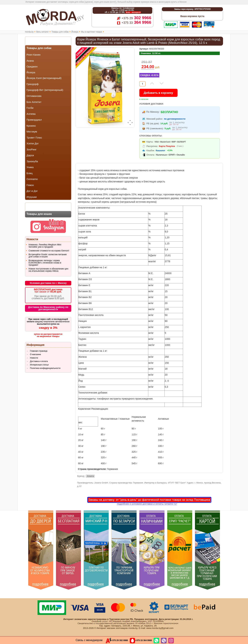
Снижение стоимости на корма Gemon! (49, 251)
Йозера (75, 32)
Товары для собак (60, 32)
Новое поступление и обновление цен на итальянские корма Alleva (48, 270)
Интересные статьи (39, 365)
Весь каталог (43, 32)
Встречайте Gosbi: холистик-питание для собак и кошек (48, 256)
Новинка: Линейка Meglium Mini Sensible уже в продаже (45, 246)
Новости (34, 358)
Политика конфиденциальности (45, 368)
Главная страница (39, 351)
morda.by (29, 32)
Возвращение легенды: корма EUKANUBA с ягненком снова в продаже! (45, 263)
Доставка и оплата (39, 361)
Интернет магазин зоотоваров (112, 628)
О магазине (35, 354)
